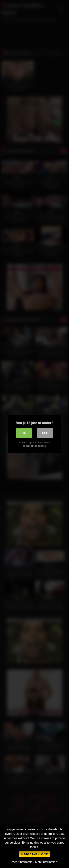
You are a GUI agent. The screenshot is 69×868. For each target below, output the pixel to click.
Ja (24, 433)
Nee (45, 433)
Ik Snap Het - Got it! (34, 854)
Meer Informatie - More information (34, 862)
